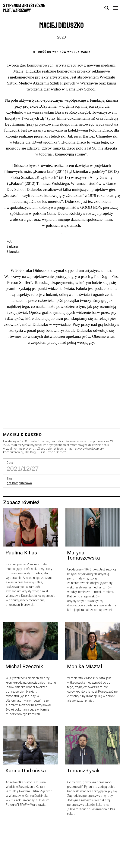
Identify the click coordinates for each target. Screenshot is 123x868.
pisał (78, 136)
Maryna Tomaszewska (83, 598)
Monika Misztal (85, 709)
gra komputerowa (19, 526)
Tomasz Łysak (83, 813)
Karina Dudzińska (26, 813)
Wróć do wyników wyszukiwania (64, 52)
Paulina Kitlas (21, 595)
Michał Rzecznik (24, 709)
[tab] (107, 8)
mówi (27, 367)
